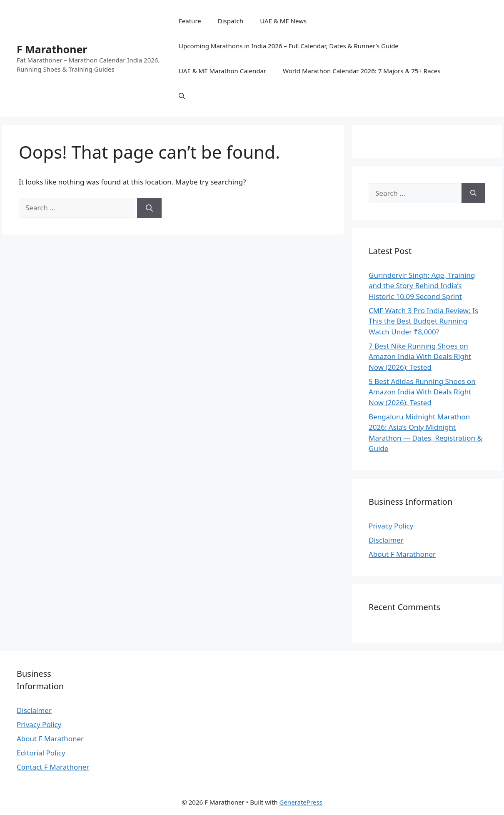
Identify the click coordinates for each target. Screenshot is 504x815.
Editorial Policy (41, 753)
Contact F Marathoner (53, 767)
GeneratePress (301, 802)
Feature (190, 21)
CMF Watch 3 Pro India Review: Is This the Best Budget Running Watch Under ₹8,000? (423, 321)
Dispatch (231, 21)
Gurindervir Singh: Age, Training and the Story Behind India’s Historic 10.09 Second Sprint (422, 286)
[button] (182, 96)
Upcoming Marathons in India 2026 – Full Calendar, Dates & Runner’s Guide (289, 46)
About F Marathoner (402, 554)
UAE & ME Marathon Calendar (222, 71)
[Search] (149, 208)
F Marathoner (52, 49)
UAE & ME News (283, 21)
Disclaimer (386, 540)
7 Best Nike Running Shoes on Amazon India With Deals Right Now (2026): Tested (420, 356)
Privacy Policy (391, 526)
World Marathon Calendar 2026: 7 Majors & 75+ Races (362, 71)
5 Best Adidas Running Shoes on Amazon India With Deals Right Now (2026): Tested (422, 392)
